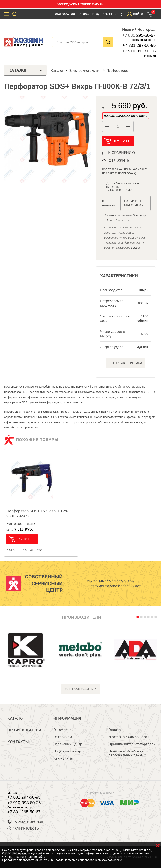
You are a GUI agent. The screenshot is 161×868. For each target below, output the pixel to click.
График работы (23, 828)
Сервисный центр (68, 744)
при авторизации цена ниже (126, 116)
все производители (81, 689)
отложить (119, 161)
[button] (128, 127)
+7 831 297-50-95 (139, 45)
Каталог (16, 718)
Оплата (115, 730)
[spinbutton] (118, 127)
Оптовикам (63, 737)
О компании (63, 730)
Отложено (89, 14)
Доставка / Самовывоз (128, 737)
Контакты (18, 742)
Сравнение (112, 14)
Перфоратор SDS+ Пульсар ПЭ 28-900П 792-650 (37, 514)
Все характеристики (126, 363)
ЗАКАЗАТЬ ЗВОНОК (25, 822)
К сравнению (17, 550)
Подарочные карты (69, 751)
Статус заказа (65, 14)
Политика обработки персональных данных (127, 753)
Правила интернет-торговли (132, 744)
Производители (24, 730)
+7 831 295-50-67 (139, 35)
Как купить (63, 758)
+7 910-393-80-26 (139, 51)
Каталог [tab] (26, 70)
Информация (67, 718)
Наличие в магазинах (134, 203)
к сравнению (121, 153)
